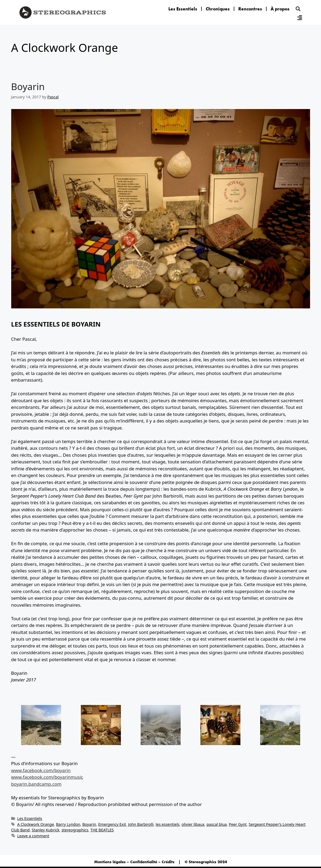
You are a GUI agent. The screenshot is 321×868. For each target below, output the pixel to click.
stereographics (75, 830)
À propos (280, 9)
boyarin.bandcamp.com (36, 784)
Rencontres (250, 9)
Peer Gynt (238, 824)
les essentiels (167, 824)
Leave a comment (33, 836)
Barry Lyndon (68, 824)
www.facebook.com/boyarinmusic (47, 777)
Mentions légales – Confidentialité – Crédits (134, 862)
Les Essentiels (183, 9)
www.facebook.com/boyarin (41, 770)
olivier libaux (193, 824)
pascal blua (217, 824)
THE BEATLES (102, 830)
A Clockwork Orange (36, 824)
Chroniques (218, 9)
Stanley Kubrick (46, 830)
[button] (298, 9)
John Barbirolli (141, 824)
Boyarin (28, 86)
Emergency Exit (112, 824)
